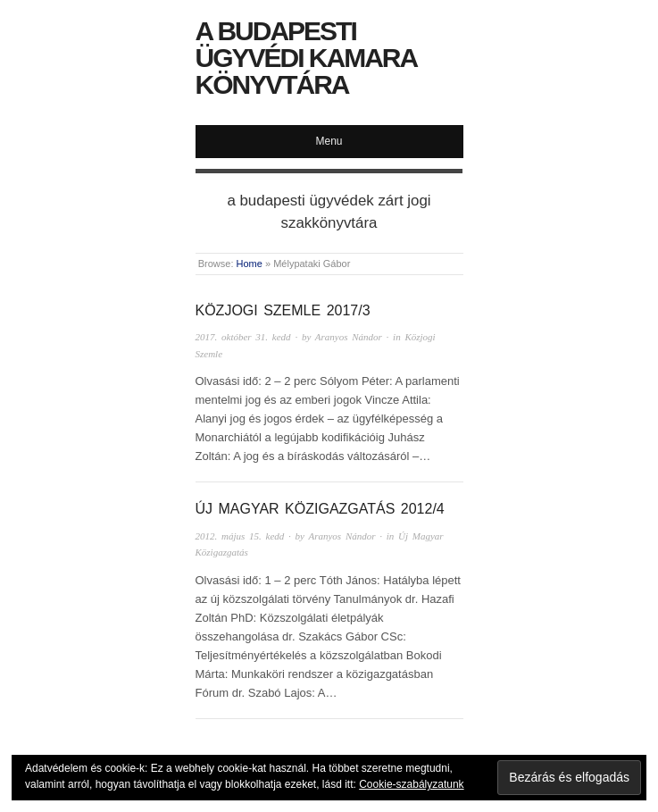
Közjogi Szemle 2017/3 (283, 310)
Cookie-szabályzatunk (411, 784)
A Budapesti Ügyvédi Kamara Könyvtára (306, 58)
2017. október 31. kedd (243, 337)
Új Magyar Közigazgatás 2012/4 (320, 509)
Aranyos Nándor (349, 337)
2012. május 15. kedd (240, 536)
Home (250, 264)
